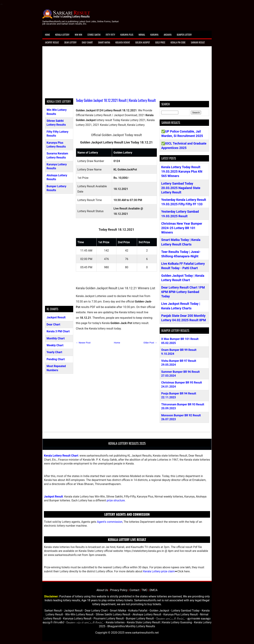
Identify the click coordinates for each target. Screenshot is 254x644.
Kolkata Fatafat (123, 42)
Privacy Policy (119, 590)
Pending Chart (56, 359)
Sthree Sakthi (94, 35)
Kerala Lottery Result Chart (61, 456)
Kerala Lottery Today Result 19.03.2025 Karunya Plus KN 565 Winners (182, 171)
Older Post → (150, 343)
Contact (134, 590)
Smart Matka (104, 42)
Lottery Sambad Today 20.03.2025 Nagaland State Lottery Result (181, 188)
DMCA (154, 590)
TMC (144, 590)
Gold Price (160, 42)
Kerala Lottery (62, 35)
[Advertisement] (127, 74)
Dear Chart (53, 324)
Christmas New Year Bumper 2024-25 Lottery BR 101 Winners (182, 228)
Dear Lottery (70, 42)
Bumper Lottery (184, 35)
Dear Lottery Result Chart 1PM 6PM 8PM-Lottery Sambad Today (183, 292)
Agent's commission (110, 522)
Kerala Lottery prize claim (159, 571)
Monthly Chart (56, 338)
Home (47, 35)
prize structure (116, 500)
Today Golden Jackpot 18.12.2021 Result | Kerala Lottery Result (116, 100)
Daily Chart (87, 42)
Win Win (78, 35)
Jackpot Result (52, 42)
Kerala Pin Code (178, 42)
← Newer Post (83, 343)
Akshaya (168, 35)
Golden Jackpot (143, 42)
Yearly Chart (54, 352)
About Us (102, 590)
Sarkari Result (198, 42)
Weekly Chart (55, 345)
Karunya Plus (127, 35)
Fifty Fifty (111, 35)
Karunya (155, 35)
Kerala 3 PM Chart (58, 331)
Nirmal (142, 35)
